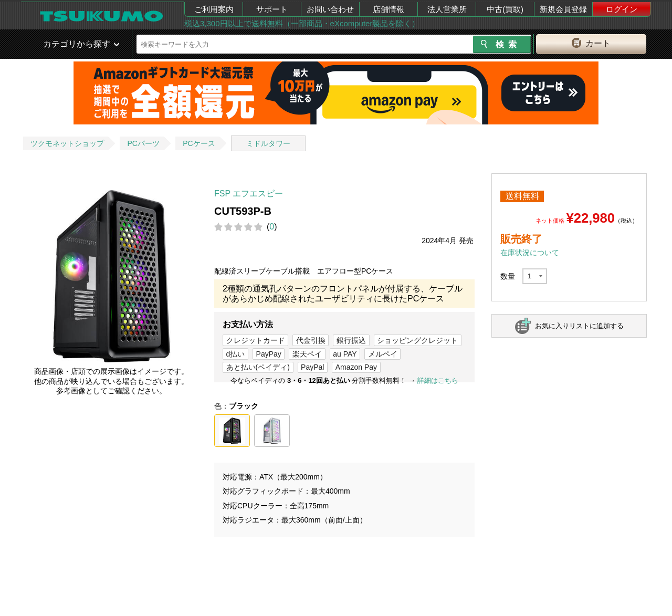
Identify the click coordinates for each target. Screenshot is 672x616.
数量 (508, 276)
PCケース (199, 143)
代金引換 (311, 340)
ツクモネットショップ (67, 143)
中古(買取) (505, 9)
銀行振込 (351, 340)
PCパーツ (143, 143)
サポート (272, 9)
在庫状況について (530, 253)
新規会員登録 (563, 9)
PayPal (312, 367)
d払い (236, 354)
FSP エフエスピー (249, 194)
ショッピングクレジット (417, 340)
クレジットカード (256, 340)
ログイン (622, 9)
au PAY (345, 354)
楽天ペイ (307, 354)
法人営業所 (447, 9)
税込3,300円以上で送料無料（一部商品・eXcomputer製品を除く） (302, 23)
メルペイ (383, 354)
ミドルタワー (268, 143)
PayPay (269, 354)
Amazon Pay (356, 367)
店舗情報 (388, 9)
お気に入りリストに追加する (579, 326)
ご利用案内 (214, 9)
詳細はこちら (438, 380)
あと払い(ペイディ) (258, 367)
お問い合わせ (330, 9)
